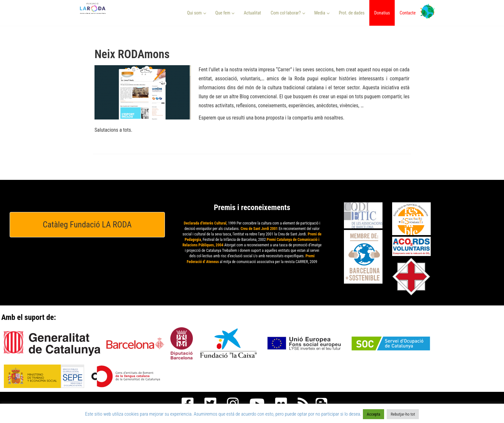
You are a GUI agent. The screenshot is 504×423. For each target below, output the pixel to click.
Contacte (408, 13)
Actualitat (252, 13)
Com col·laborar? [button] (288, 13)
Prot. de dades (352, 13)
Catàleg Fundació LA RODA (87, 225)
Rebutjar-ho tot (403, 414)
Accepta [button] (373, 414)
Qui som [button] (197, 13)
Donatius (382, 13)
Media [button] (322, 13)
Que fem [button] (225, 13)
